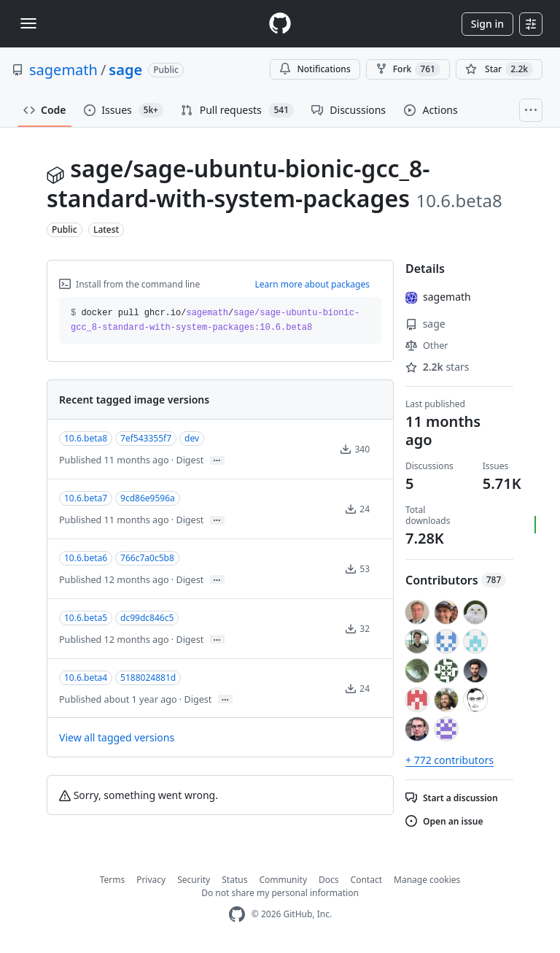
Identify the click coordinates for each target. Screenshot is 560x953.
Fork (408, 69)
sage (125, 70)
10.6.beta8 (86, 438)
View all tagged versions (117, 737)
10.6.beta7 (86, 498)
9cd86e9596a (148, 498)
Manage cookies (427, 880)
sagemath (63, 70)
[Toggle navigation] (28, 23)
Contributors (456, 580)
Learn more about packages (312, 284)
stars (437, 367)
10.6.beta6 (86, 558)
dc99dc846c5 (147, 618)
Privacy (151, 880)
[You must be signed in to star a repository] (499, 69)
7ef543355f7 (146, 438)
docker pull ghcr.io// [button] (215, 320)
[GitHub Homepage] (237, 915)
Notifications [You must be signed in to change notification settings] (315, 69)
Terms (113, 880)
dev (192, 438)
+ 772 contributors (450, 760)
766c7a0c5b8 (147, 558)
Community (283, 880)
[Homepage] (280, 24)
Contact (366, 880)
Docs (329, 880)
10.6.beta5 (86, 618)
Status (234, 880)
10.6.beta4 (86, 678)
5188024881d (148, 678)
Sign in (487, 24)
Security (194, 880)
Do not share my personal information (280, 893)
